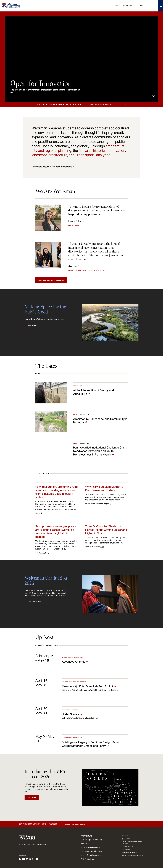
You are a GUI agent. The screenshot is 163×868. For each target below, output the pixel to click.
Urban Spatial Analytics (91, 855)
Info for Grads (34, 602)
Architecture (86, 836)
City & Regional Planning (91, 840)
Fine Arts (85, 844)
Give (142, 6)
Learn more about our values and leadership (52, 167)
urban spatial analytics (93, 155)
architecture (115, 146)
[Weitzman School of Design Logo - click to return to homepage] (11, 6)
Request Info (129, 6)
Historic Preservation (90, 847)
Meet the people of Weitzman (51, 280)
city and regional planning (51, 151)
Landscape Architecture (91, 851)
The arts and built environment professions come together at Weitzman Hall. (45, 91)
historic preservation (109, 151)
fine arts (85, 151)
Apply (116, 6)
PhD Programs (87, 859)
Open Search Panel (151, 6)
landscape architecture (49, 155)
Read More (32, 325)
